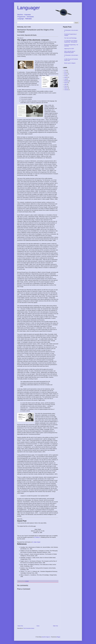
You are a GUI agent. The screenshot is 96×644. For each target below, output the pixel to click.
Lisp (65, 79)
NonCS (66, 83)
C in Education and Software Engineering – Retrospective (71, 41)
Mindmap (66, 81)
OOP (65, 84)
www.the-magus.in (46, 637)
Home (38, 626)
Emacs (66, 74)
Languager (29, 8)
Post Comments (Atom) (29, 628)
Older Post (55, 626)
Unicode (66, 90)
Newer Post (20, 626)
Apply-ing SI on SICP (69, 49)
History (66, 77)
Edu (65, 72)
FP (65, 76)
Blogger (58, 637)
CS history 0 (37, 537)
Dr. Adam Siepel (36, 542)
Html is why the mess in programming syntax (70, 52)
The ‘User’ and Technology (70, 38)
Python (66, 88)
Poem (66, 86)
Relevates (29, 19)
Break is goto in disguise (70, 63)
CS (65, 70)
